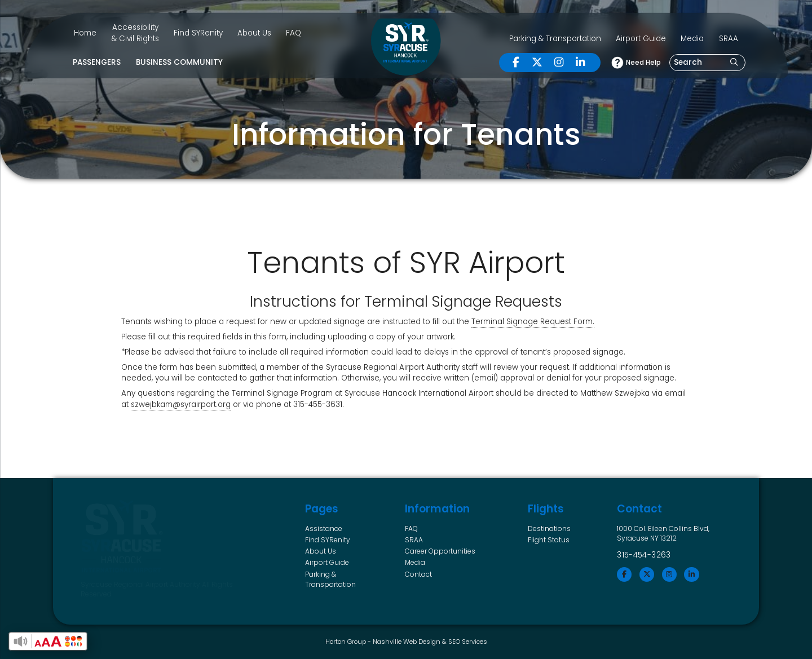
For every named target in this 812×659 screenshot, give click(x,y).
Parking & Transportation (555, 39)
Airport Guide (641, 39)
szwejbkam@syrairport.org (181, 404)
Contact (418, 574)
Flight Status (549, 540)
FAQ (294, 33)
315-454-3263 (644, 555)
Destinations (549, 528)
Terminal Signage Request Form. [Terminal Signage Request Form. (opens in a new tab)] (533, 322)
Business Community (179, 62)
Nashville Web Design (407, 642)
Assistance (324, 528)
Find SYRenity (198, 33)
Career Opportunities (440, 551)
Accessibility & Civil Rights (135, 33)
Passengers (97, 62)
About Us (254, 33)
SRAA (729, 39)
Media (692, 39)
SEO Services (468, 642)
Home (85, 33)
